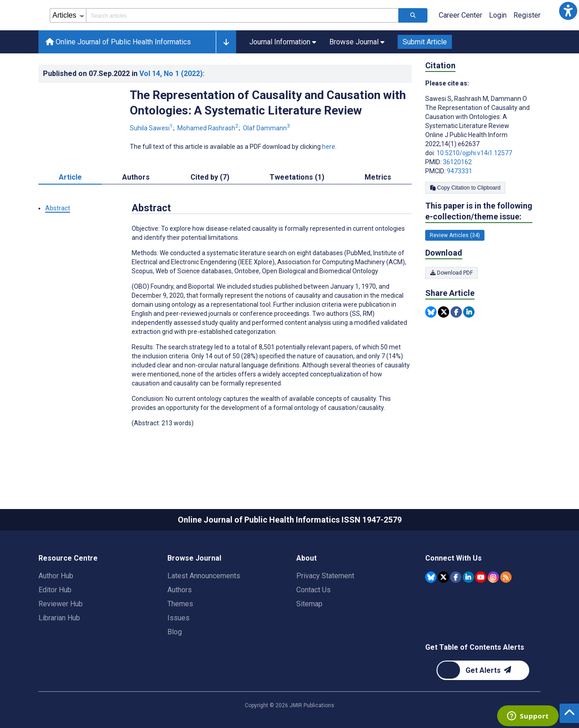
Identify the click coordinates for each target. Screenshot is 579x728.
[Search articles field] (242, 15)
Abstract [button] (58, 208)
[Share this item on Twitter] (444, 312)
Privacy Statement (325, 576)
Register (527, 15)
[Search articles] (413, 15)
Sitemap (309, 604)
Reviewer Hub (61, 604)
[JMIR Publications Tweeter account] (444, 577)
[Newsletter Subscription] (483, 670)
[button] (568, 11)
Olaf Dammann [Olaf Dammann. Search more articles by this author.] (266, 128)
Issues (178, 618)
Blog (175, 632)
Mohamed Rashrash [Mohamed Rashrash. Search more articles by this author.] (209, 128)
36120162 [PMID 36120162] (457, 162)
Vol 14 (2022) (172, 74)
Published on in (124, 74)
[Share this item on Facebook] (456, 312)
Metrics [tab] (378, 177)
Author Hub (56, 576)
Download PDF (451, 273)
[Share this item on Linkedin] (469, 312)
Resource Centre (68, 558)
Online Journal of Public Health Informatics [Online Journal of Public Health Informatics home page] (118, 42)
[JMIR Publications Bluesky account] (431, 577)
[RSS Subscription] (506, 577)
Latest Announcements (204, 576)
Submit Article (425, 42)
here (329, 147)
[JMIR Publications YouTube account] (481, 577)
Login (498, 15)
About (306, 558)
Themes (180, 604)
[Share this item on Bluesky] (431, 312)
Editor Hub (55, 590)
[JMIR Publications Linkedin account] (468, 577)
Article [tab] (70, 177)
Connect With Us (453, 558)
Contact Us (313, 590)
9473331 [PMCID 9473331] (460, 171)
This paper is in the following (479, 212)
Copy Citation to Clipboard (465, 188)
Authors (180, 590)
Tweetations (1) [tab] (297, 177)
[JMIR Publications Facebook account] (456, 577)
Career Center (460, 15)
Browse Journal (194, 558)
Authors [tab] (136, 177)
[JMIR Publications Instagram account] (493, 577)
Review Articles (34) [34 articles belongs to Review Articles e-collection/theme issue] (455, 235)
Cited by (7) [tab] (210, 177)
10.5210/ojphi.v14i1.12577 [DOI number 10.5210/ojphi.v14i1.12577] (474, 153)
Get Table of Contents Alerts (475, 647)
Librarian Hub (59, 618)
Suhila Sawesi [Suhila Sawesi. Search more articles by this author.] (152, 128)
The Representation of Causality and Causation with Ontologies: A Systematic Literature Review (268, 103)
